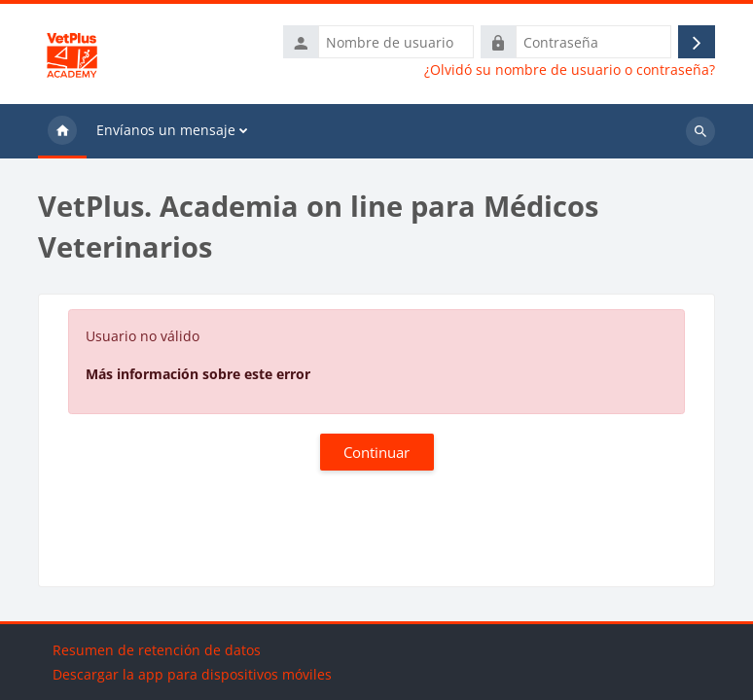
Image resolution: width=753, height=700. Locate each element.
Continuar (376, 452)
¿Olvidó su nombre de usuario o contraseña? (570, 70)
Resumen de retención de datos (157, 650)
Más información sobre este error (198, 374)
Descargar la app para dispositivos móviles (192, 674)
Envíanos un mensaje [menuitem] (166, 130)
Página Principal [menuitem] (62, 131)
